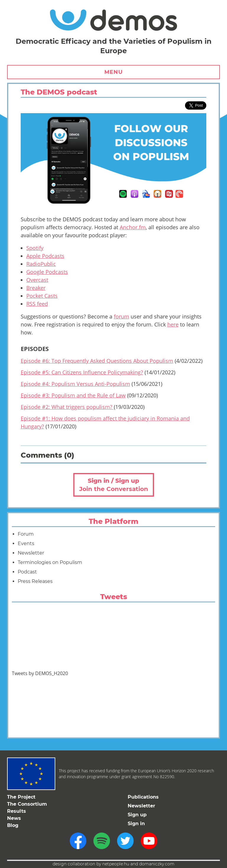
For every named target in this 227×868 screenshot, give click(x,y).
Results (17, 811)
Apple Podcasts (45, 256)
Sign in (136, 824)
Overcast (37, 280)
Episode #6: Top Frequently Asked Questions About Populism (97, 361)
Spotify (35, 248)
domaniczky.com (157, 864)
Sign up (137, 815)
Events (26, 543)
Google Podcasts (47, 272)
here (173, 324)
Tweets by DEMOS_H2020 (40, 673)
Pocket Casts (42, 296)
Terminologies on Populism (50, 562)
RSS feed (37, 304)
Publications (143, 797)
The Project (21, 797)
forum (121, 316)
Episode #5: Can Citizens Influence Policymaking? (82, 372)
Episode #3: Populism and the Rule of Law (73, 395)
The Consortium (27, 804)
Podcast (27, 572)
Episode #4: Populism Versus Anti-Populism (75, 384)
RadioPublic (41, 264)
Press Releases (35, 581)
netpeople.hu (116, 864)
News (14, 818)
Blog (13, 825)
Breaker (36, 288)
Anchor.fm (133, 227)
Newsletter (31, 553)
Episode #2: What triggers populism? (67, 407)
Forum (26, 534)
